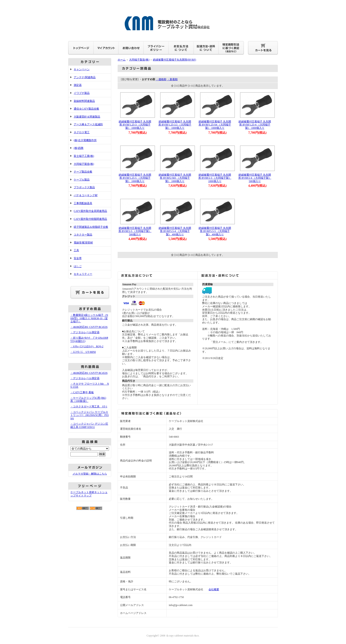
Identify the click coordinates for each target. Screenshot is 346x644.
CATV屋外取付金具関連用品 (90, 211)
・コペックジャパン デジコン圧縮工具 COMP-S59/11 (89, 425)
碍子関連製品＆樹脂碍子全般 (91, 227)
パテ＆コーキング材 (86, 195)
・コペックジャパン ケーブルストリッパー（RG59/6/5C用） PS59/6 (90, 415)
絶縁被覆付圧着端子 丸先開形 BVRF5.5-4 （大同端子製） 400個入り (175, 231)
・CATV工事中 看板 (82, 392)
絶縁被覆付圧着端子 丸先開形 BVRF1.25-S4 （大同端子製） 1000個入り (215, 125)
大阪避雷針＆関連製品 (87, 117)
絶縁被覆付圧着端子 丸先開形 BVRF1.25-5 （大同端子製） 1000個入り (135, 178)
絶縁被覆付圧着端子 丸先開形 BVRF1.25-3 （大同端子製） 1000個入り (135, 125)
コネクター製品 (83, 235)
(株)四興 (79, 148)
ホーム (122, 60)
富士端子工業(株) (84, 156)
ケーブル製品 (82, 180)
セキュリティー (83, 274)
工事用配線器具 (83, 203)
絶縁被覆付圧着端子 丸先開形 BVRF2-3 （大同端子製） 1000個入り (215, 178)
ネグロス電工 (82, 132)
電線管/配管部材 (83, 243)
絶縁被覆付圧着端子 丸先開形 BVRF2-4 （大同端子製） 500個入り (255, 178)
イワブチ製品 (82, 93)
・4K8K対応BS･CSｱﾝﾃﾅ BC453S (89, 327)
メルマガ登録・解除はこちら (90, 474)
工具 (76, 250)
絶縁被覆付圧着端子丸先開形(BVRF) (174, 60)
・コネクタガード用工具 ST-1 (89, 407)
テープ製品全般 (83, 172)
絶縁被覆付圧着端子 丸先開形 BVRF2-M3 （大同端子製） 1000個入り (175, 178)
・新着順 (172, 79)
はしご (78, 266)
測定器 (78, 85)
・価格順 (161, 79)
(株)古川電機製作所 (85, 140)
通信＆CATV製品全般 (86, 109)
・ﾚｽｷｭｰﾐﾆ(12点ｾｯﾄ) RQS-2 (87, 346)
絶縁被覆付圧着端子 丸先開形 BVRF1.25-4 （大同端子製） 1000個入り (255, 125)
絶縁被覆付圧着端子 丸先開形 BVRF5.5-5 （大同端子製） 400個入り (215, 231)
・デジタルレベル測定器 (85, 332)
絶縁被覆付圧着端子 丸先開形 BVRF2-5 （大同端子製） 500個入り (135, 231)
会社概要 (214, 589)
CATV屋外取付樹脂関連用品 (90, 219)
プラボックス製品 (84, 187)
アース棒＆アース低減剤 (88, 124)
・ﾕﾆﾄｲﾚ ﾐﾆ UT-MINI (83, 352)
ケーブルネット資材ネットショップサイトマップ (89, 494)
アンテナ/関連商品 (85, 77)
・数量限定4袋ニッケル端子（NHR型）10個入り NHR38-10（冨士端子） (89, 318)
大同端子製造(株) (84, 164)
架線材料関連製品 (84, 101)
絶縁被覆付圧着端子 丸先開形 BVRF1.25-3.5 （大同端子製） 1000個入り (175, 125)
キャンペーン (82, 69)
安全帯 (78, 258)
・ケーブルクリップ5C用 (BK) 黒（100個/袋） (88, 400)
